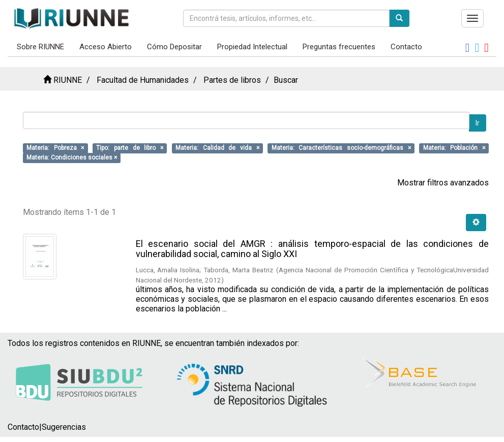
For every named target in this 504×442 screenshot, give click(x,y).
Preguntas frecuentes (339, 47)
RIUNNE (68, 80)
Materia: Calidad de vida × (217, 148)
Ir (478, 123)
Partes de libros (232, 80)
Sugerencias (64, 427)
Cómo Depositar (174, 47)
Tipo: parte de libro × (130, 148)
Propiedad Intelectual (252, 47)
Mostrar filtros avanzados (443, 183)
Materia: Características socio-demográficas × (341, 148)
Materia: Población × (454, 148)
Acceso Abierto (106, 47)
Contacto (406, 47)
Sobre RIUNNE (40, 47)
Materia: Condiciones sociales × (72, 157)
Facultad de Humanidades (143, 80)
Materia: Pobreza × (55, 148)
